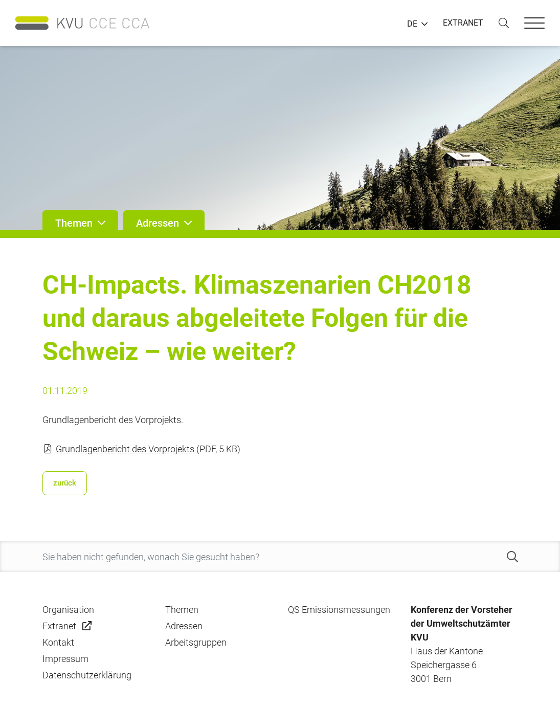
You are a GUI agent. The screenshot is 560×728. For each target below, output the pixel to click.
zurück (65, 483)
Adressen (184, 626)
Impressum (65, 659)
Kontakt (58, 642)
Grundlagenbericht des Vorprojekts (125, 449)
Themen (182, 610)
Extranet (59, 626)
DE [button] (412, 24)
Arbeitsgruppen (196, 642)
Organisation (68, 610)
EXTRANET (463, 23)
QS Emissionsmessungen (339, 610)
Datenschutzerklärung (87, 675)
